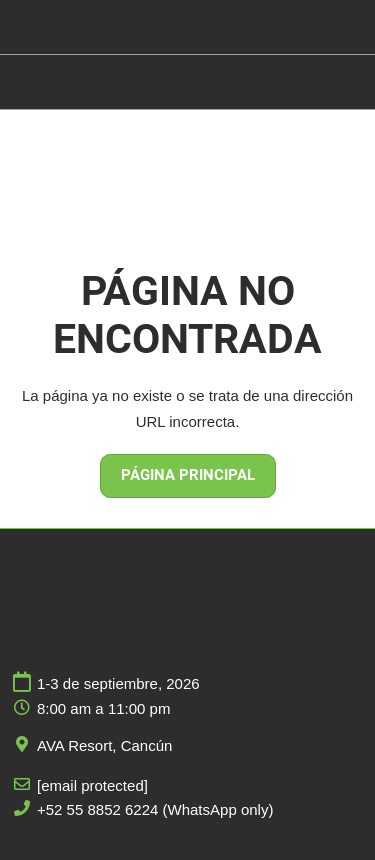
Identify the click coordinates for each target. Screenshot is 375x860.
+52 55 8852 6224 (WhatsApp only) (155, 809)
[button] (188, 476)
